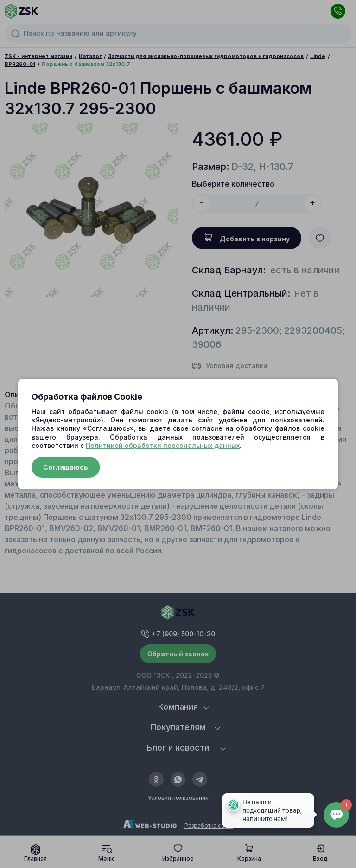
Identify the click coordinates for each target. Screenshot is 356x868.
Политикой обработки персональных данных (163, 445)
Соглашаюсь (66, 467)
